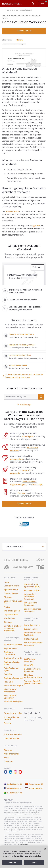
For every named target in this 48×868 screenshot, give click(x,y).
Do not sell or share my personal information (13, 632)
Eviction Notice (31, 632)
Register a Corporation (9, 657)
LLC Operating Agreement (30, 607)
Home (6, 585)
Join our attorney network (11, 721)
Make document (24, 31)
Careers (7, 726)
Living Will (29, 668)
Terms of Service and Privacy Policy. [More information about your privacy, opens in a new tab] (28, 856)
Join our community (13, 738)
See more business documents (32, 613)
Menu (42, 3)
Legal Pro (36, 229)
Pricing (7, 610)
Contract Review (11, 597)
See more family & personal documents (33, 686)
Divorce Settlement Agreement (33, 673)
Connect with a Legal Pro (13, 605)
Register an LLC (11, 652)
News (6, 761)
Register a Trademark (13, 681)
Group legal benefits (13, 716)
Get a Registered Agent (11, 673)
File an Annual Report (13, 689)
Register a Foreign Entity (12, 666)
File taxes (8, 600)
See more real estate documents (33, 647)
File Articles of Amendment (10, 694)
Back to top (25, 408)
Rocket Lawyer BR (15, 796)
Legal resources (11, 618)
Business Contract (32, 594)
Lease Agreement (32, 628)
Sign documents (11, 593)
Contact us (9, 765)
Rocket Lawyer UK (15, 787)
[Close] (45, 849)
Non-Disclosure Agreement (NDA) (32, 589)
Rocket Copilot (12, 215)
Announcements (11, 757)
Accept (34, 862)
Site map (8, 625)
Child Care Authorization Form (33, 679)
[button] (3, 10)
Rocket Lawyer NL (36, 792)
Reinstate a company (13, 705)
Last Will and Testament (30, 663)
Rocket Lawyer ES (36, 787)
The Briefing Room (12, 614)
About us (8, 753)
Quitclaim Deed (31, 642)
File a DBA (8, 685)
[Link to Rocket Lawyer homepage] (12, 4)
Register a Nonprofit (13, 662)
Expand (39, 270)
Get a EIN (8, 678)
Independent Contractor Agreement (30, 600)
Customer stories (11, 742)
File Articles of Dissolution (10, 700)
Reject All (12, 862)
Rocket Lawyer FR (14, 792)
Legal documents (11, 589)
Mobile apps (9, 622)
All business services (13, 648)
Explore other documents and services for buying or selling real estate (24, 379)
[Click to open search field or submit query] (33, 4)
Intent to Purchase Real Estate (32, 637)
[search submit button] (41, 400)
